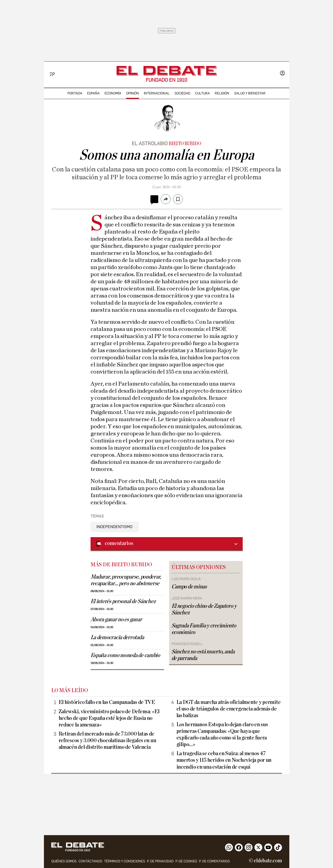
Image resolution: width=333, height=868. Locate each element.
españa (93, 93)
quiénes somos (64, 861)
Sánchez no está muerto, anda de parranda (203, 655)
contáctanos (90, 861)
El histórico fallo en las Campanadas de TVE (107, 702)
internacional (157, 93)
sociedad (182, 93)
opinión (133, 93)
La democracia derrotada (117, 637)
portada (75, 93)
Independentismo (114, 527)
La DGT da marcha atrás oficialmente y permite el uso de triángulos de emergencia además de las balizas (229, 709)
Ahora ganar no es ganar (116, 620)
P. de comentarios (214, 861)
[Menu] (52, 74)
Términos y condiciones (125, 861)
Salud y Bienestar (250, 93)
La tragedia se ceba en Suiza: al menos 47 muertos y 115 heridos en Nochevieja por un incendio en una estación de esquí (224, 760)
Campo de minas (189, 587)
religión (222, 93)
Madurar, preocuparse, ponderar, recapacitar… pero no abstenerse (126, 580)
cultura (202, 93)
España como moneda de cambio (125, 655)
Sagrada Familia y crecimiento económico (204, 629)
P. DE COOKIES (186, 861)
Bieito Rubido (185, 144)
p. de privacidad (160, 861)
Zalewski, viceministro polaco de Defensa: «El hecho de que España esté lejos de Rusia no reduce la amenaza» (109, 718)
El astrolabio (150, 143)
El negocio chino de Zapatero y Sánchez (204, 609)
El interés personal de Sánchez (123, 601)
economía (113, 93)
